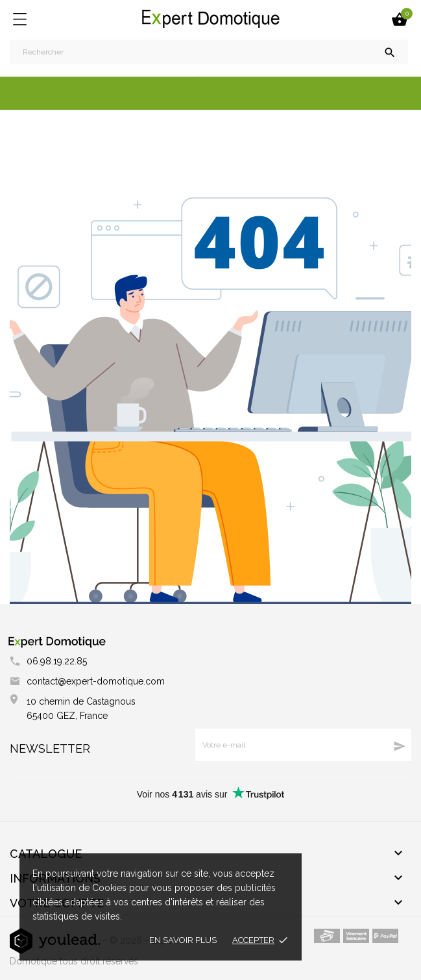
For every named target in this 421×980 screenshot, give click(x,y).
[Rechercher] (209, 52)
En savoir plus (183, 940)
